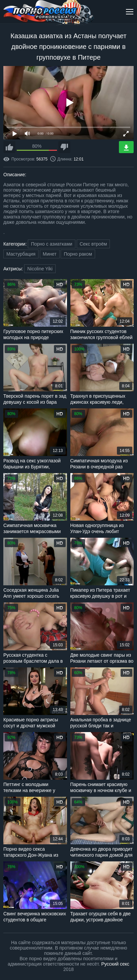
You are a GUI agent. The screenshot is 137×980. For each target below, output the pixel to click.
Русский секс (115, 964)
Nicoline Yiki (40, 269)
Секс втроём (93, 244)
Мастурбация (21, 254)
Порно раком (78, 254)
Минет (50, 254)
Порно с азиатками (51, 244)
